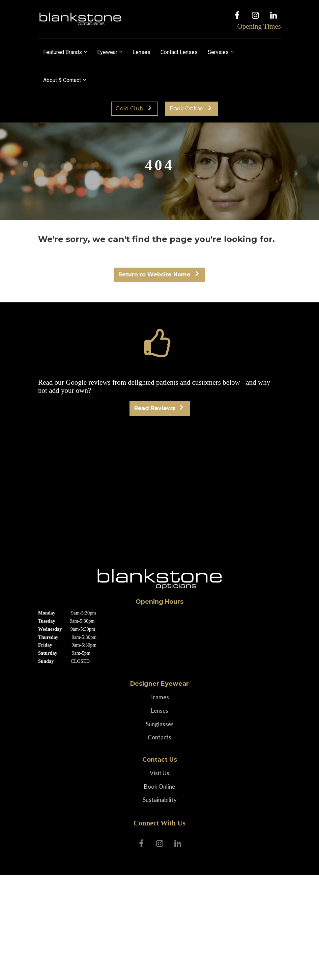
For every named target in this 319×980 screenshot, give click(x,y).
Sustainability (160, 800)
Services (218, 52)
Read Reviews (159, 408)
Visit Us (159, 773)
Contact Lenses (179, 52)
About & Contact (62, 80)
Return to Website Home (159, 275)
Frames (160, 697)
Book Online (191, 108)
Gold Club (134, 108)
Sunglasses (160, 724)
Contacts (159, 737)
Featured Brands (63, 52)
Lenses (141, 52)
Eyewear (107, 52)
